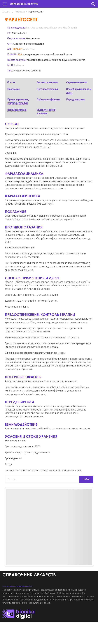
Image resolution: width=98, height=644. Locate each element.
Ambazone (29, 49)
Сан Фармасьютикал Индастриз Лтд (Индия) (51, 28)
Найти (86, 479)
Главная (7, 12)
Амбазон (20, 12)
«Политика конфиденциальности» (17, 586)
